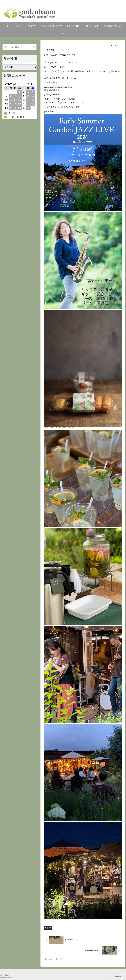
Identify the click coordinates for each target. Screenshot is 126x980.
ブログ (48, 928)
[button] (34, 47)
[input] (19, 47)
